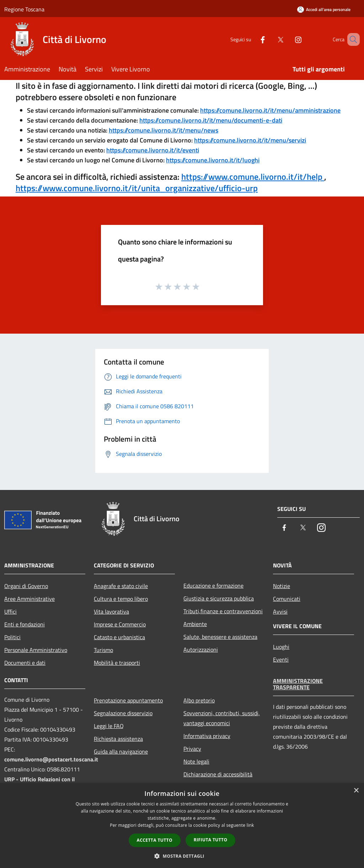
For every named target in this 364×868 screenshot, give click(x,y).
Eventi (281, 659)
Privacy (192, 749)
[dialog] (182, 826)
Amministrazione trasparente (298, 684)
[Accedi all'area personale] (324, 9)
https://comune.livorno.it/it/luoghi (213, 160)
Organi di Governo (26, 586)
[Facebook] (252, 39)
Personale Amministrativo (36, 650)
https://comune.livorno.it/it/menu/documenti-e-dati (211, 120)
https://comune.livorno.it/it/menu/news (164, 130)
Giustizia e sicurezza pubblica (219, 598)
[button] (182, 856)
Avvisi (280, 611)
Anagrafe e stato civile (121, 586)
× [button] (356, 791)
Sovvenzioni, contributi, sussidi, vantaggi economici (222, 718)
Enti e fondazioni (25, 624)
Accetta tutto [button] (155, 840)
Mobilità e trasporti (117, 663)
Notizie (282, 586)
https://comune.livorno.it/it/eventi (153, 150)
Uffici (10, 611)
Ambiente (195, 624)
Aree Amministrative (30, 599)
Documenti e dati (25, 663)
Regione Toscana (24, 9)
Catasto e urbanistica (119, 637)
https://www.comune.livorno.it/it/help (253, 177)
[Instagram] (288, 39)
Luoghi (281, 647)
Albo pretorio (199, 700)
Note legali (196, 761)
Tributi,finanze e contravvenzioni (223, 611)
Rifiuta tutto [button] (211, 840)
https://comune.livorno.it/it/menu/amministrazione (270, 110)
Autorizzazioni (201, 649)
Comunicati (287, 599)
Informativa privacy (207, 736)
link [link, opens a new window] (250, 825)
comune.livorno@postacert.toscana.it (51, 759)
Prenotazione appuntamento (128, 700)
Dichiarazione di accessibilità (218, 774)
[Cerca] (351, 39)
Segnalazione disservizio (123, 713)
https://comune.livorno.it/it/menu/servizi (250, 140)
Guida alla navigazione (121, 751)
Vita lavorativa (111, 611)
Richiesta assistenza (118, 739)
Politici (12, 637)
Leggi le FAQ (109, 726)
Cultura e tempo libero (121, 599)
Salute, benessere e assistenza (220, 637)
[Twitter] (270, 39)
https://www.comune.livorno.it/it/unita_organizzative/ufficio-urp (137, 188)
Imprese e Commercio (120, 624)
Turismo (103, 650)
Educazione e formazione (213, 586)
